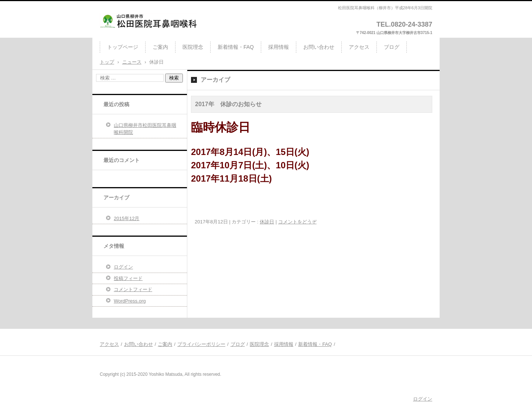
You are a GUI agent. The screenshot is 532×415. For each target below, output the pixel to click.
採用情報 (279, 47)
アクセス (359, 47)
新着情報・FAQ (236, 47)
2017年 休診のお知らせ (228, 104)
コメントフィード (133, 289)
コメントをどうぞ (297, 222)
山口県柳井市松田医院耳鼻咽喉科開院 (145, 129)
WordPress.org (130, 301)
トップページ (123, 47)
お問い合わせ (319, 47)
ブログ (392, 47)
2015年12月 (127, 218)
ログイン (123, 267)
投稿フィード (128, 278)
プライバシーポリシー (201, 344)
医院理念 (193, 47)
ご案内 (160, 47)
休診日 (267, 222)
